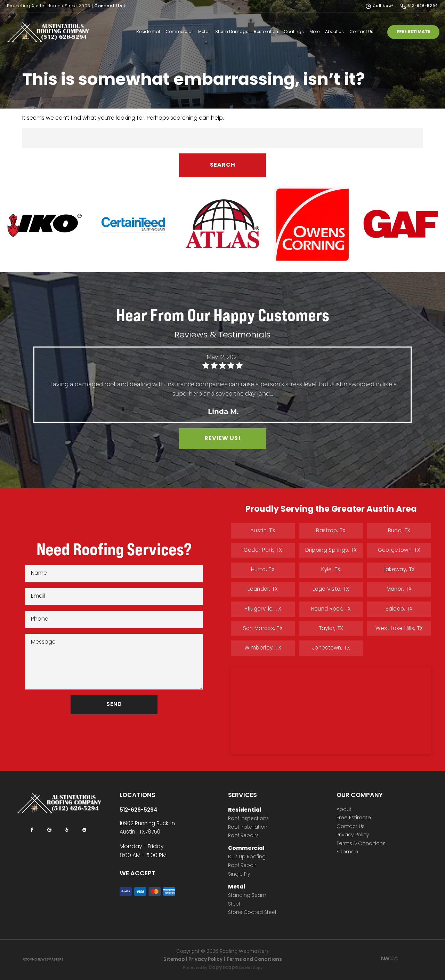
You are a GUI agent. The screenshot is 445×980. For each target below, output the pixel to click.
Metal (204, 32)
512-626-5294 (139, 810)
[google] (49, 830)
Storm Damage (232, 32)
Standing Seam (247, 896)
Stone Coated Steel (252, 913)
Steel (234, 905)
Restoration (266, 32)
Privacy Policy (353, 835)
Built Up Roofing (247, 857)
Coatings (294, 32)
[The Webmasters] (43, 960)
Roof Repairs (243, 836)
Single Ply (239, 875)
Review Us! (223, 439)
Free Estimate (414, 32)
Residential (148, 32)
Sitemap (347, 852)
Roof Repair (242, 866)
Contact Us (110, 6)
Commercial (179, 32)
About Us (334, 32)
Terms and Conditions (254, 960)
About (344, 810)
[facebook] (32, 830)
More (314, 32)
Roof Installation (248, 828)
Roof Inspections (248, 819)
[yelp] (67, 830)
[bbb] (84, 830)
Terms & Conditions (361, 844)
